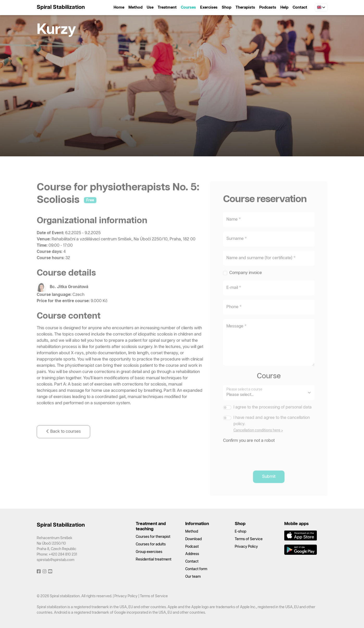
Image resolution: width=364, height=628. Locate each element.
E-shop (240, 532)
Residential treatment (154, 559)
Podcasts (268, 7)
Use (150, 7)
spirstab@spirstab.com (55, 560)
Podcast (192, 547)
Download (193, 539)
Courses (188, 7)
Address (192, 554)
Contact (300, 7)
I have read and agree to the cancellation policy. (272, 431)
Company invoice (246, 283)
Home (119, 7)
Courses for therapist (153, 537)
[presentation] (263, 464)
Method (135, 7)
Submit (269, 487)
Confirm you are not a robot (249, 451)
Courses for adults (151, 544)
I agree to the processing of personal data (273, 417)
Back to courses (63, 442)
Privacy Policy (246, 547)
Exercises (209, 7)
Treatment (167, 7)
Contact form (196, 569)
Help (284, 7)
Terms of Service (249, 539)
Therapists (245, 7)
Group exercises (149, 552)
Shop (227, 7)
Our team (193, 577)
